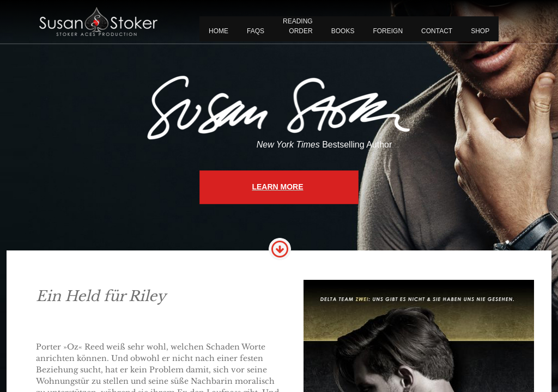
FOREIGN (388, 31)
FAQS (256, 31)
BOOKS (343, 31)
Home (219, 31)
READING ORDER (298, 26)
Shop (480, 31)
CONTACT (437, 31)
